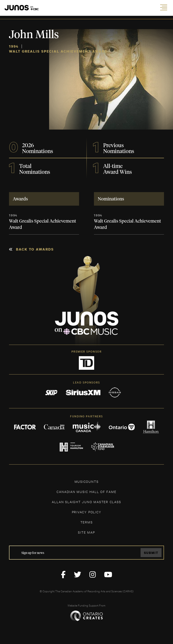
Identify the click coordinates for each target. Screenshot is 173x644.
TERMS (87, 522)
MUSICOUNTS (87, 481)
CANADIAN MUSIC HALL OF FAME (86, 492)
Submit (151, 553)
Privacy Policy (87, 512)
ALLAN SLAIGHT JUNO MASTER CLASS (86, 502)
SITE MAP (86, 532)
